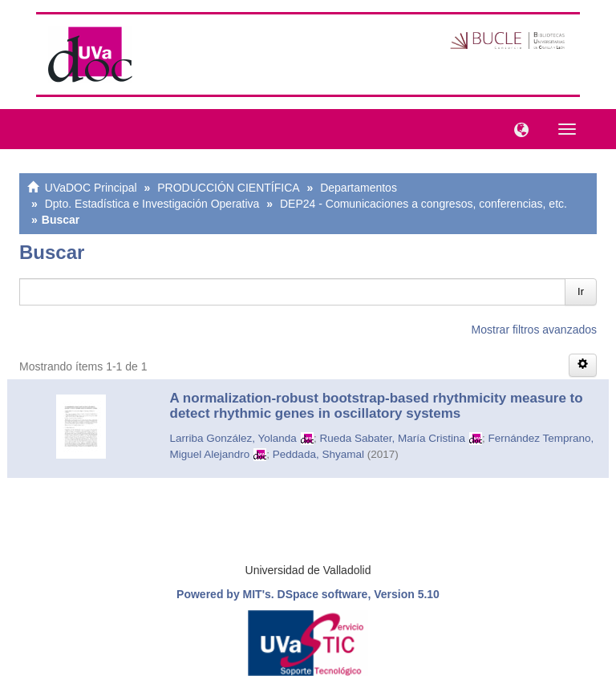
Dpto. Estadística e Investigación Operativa (152, 204)
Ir (581, 291)
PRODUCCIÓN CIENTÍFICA (228, 188)
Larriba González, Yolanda (233, 438)
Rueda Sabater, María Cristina (392, 438)
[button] (517, 128)
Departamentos (359, 188)
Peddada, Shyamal (318, 454)
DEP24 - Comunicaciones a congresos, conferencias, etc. (423, 204)
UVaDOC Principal (91, 188)
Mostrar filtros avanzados (534, 330)
